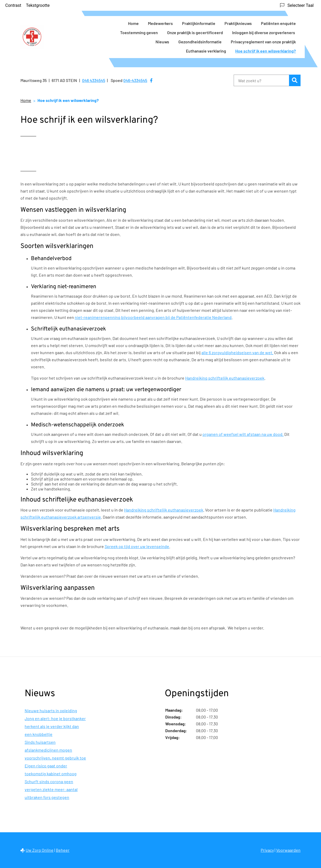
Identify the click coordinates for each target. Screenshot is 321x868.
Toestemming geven (139, 32)
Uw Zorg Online (40, 850)
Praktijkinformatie (199, 23)
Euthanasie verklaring (206, 51)
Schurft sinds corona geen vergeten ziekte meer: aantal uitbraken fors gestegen (51, 789)
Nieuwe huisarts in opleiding (51, 711)
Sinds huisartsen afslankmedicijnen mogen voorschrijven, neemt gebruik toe (55, 750)
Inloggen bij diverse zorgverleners (264, 32)
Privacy (267, 850)
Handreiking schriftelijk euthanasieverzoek (225, 378)
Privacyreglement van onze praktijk (263, 42)
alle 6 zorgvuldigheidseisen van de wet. (237, 352)
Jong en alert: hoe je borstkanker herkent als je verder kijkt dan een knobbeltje (55, 726)
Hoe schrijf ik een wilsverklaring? (266, 51)
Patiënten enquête (278, 23)
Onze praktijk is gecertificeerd (195, 32)
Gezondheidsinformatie (200, 42)
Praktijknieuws (238, 23)
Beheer (63, 850)
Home (133, 23)
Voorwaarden (288, 850)
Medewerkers (160, 23)
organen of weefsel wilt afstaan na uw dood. (243, 434)
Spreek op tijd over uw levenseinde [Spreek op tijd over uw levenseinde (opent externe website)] (137, 546)
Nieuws (162, 42)
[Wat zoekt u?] (261, 80)
